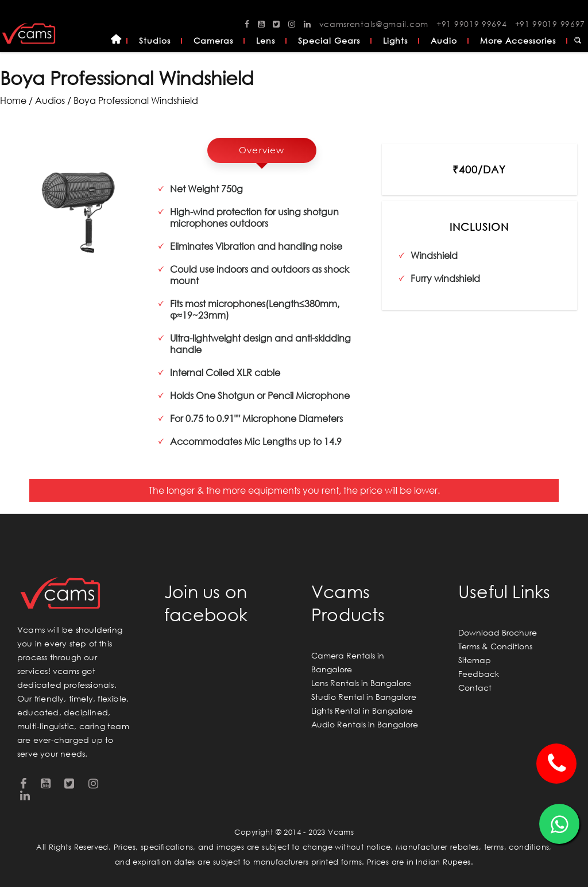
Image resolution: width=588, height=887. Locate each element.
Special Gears (329, 40)
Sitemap (475, 660)
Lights (395, 40)
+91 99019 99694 (472, 24)
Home (116, 41)
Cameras (213, 40)
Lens (266, 40)
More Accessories (518, 40)
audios (50, 100)
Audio (444, 40)
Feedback (479, 674)
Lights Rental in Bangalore (362, 710)
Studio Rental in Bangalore (364, 697)
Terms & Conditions (495, 646)
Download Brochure (498, 632)
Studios (155, 40)
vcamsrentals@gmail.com (374, 24)
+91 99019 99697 (550, 24)
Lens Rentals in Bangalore (361, 683)
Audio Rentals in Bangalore (365, 724)
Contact (475, 687)
